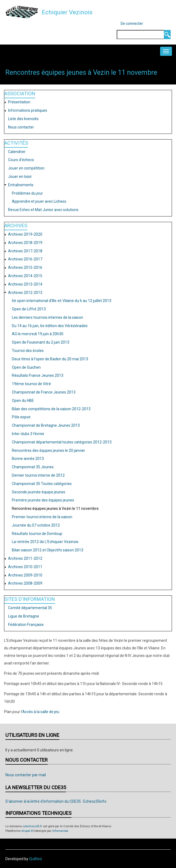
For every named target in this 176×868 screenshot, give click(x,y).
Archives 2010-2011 (25, 567)
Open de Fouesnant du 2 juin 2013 (41, 342)
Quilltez (36, 859)
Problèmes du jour (27, 193)
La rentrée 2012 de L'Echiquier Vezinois (45, 542)
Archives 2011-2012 (25, 558)
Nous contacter (21, 127)
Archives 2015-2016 (25, 267)
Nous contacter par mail (26, 775)
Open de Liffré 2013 (29, 309)
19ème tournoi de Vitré (31, 384)
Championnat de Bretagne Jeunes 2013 (46, 425)
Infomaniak (60, 831)
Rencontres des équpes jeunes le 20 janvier (49, 450)
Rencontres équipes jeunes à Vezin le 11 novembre (55, 508)
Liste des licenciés (23, 119)
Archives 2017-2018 (25, 251)
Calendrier (17, 152)
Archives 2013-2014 (25, 284)
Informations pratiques (28, 110)
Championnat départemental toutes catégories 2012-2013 (62, 442)
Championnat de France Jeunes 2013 (44, 392)
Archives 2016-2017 (25, 259)
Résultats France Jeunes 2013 (38, 375)
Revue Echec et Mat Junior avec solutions (43, 210)
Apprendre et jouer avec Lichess (39, 201)
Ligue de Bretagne (24, 616)
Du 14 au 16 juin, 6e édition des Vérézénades (50, 326)
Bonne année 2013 (28, 459)
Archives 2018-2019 (25, 243)
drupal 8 (27, 831)
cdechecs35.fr (32, 826)
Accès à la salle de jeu (41, 712)
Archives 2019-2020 (25, 234)
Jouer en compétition (26, 168)
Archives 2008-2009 (25, 583)
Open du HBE (23, 401)
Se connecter (132, 23)
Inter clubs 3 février (28, 434)
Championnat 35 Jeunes (33, 467)
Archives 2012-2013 (25, 293)
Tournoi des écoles (28, 351)
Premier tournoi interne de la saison (42, 517)
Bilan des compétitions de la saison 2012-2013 (51, 409)
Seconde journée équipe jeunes (39, 492)
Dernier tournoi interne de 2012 (38, 475)
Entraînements (21, 185)
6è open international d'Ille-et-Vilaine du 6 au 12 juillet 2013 (62, 301)
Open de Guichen (26, 367)
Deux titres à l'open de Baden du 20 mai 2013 (50, 359)
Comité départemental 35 (30, 608)
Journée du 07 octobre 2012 (36, 525)
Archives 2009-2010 (25, 575)
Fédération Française (26, 625)
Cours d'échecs (21, 160)
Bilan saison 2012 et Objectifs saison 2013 (48, 550)
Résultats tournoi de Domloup (37, 534)
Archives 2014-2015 (25, 276)
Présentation (19, 102)
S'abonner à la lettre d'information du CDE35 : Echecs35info (56, 801)
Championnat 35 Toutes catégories (42, 484)
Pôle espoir (21, 417)
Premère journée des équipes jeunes (43, 500)
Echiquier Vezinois (67, 12)
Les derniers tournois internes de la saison (47, 317)
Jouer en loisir (20, 177)
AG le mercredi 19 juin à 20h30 (38, 334)
